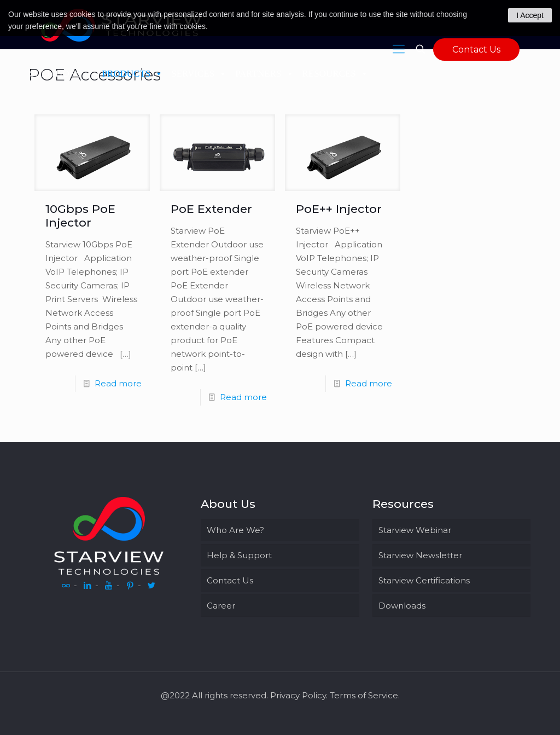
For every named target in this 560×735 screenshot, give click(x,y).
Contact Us (476, 50)
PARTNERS (264, 74)
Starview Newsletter (420, 555)
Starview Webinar (415, 530)
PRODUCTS (132, 74)
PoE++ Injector (339, 209)
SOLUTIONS (62, 74)
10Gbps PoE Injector (80, 216)
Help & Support (239, 555)
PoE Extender (211, 209)
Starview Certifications (424, 580)
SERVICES (199, 74)
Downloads (402, 606)
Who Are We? (235, 530)
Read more (118, 383)
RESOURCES (336, 74)
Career (221, 606)
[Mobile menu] (399, 49)
